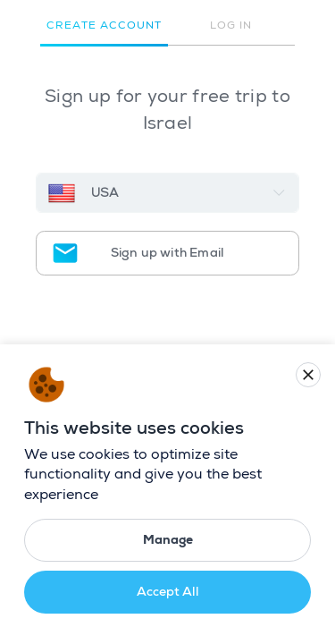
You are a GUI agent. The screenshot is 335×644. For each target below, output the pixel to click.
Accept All (168, 592)
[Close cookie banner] (308, 375)
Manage (168, 540)
